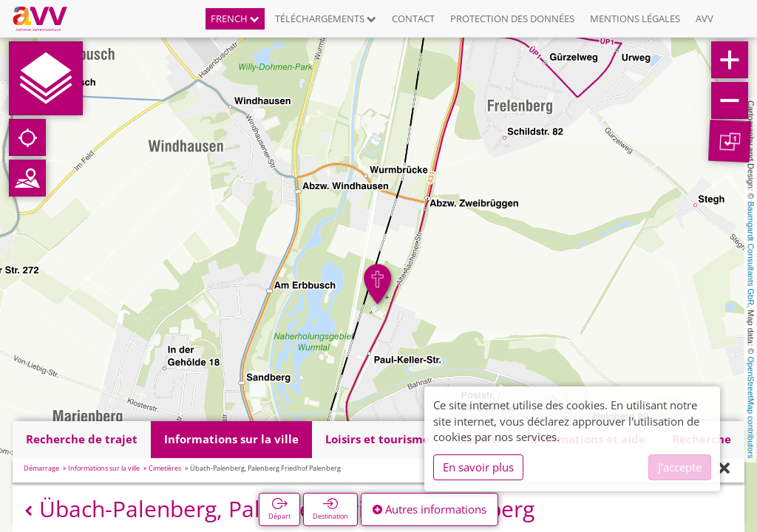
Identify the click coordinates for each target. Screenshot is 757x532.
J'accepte (680, 467)
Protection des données (512, 18)
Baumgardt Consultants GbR (751, 254)
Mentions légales (635, 18)
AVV (705, 18)
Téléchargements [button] (326, 18)
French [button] (235, 18)
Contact (413, 18)
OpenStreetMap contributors (751, 407)
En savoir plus (478, 467)
